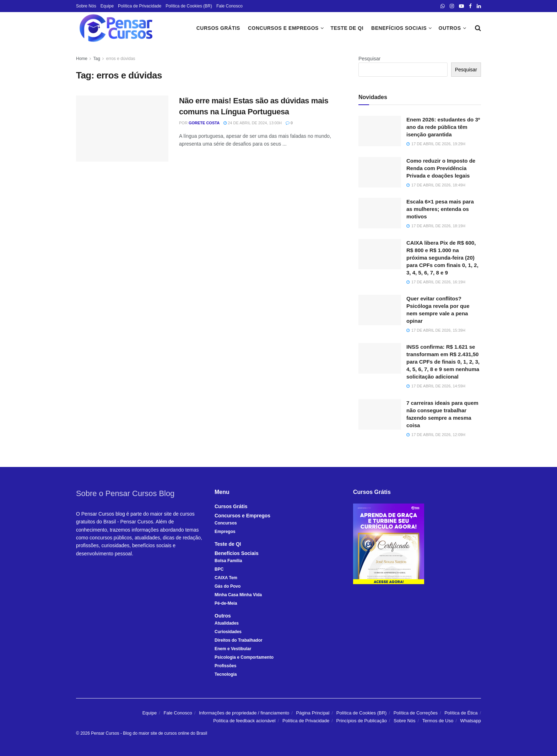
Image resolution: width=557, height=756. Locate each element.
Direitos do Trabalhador (239, 640)
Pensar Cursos (105, 733)
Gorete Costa (204, 123)
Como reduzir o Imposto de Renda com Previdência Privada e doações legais (441, 168)
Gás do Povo (228, 586)
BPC (219, 569)
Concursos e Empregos (283, 28)
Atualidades (227, 623)
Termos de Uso (438, 721)
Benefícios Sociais (399, 28)
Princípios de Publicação (362, 721)
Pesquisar (369, 59)
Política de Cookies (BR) (189, 6)
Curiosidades (228, 632)
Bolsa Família (228, 561)
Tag (96, 59)
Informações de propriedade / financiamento (244, 713)
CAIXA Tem (226, 578)
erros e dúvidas (121, 59)
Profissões (225, 666)
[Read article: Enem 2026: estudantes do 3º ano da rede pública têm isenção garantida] (380, 131)
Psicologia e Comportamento (244, 657)
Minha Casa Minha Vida (238, 595)
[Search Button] (478, 28)
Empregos (225, 532)
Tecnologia (226, 674)
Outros (450, 28)
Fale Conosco (229, 6)
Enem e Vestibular (233, 649)
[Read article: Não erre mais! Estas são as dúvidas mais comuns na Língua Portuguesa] (122, 129)
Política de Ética (461, 713)
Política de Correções (416, 713)
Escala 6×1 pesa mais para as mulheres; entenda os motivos (440, 209)
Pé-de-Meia (226, 603)
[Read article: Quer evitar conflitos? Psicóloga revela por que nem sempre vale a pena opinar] (380, 310)
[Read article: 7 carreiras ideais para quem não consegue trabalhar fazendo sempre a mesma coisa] (380, 414)
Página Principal (313, 713)
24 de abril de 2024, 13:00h (253, 123)
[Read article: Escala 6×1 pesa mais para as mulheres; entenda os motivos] (380, 213)
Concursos (226, 523)
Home (82, 59)
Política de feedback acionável (244, 721)
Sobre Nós (86, 6)
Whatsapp (471, 721)
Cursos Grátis (218, 28)
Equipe (107, 6)
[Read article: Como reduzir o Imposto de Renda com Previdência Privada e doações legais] (380, 172)
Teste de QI (347, 28)
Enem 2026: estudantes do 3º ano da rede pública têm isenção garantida (443, 127)
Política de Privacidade (140, 6)
